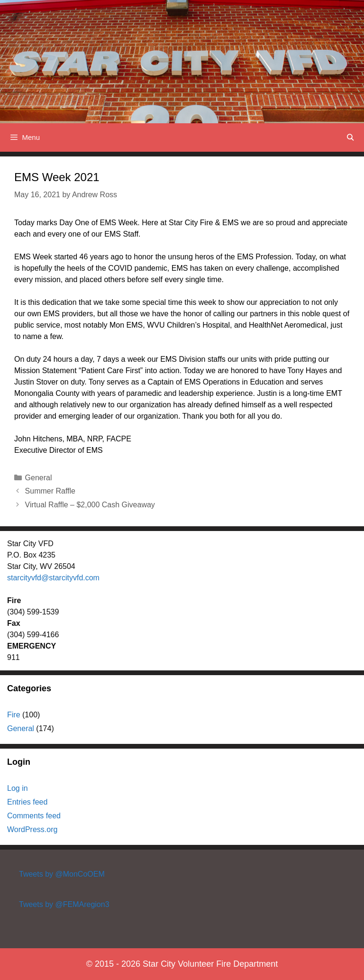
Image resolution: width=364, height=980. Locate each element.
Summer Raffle (50, 491)
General (39, 478)
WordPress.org (32, 829)
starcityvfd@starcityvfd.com (53, 578)
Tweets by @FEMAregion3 (64, 904)
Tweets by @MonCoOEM (62, 874)
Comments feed (34, 816)
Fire (14, 715)
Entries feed (27, 802)
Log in (18, 788)
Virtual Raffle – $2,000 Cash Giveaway (90, 505)
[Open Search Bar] (350, 137)
